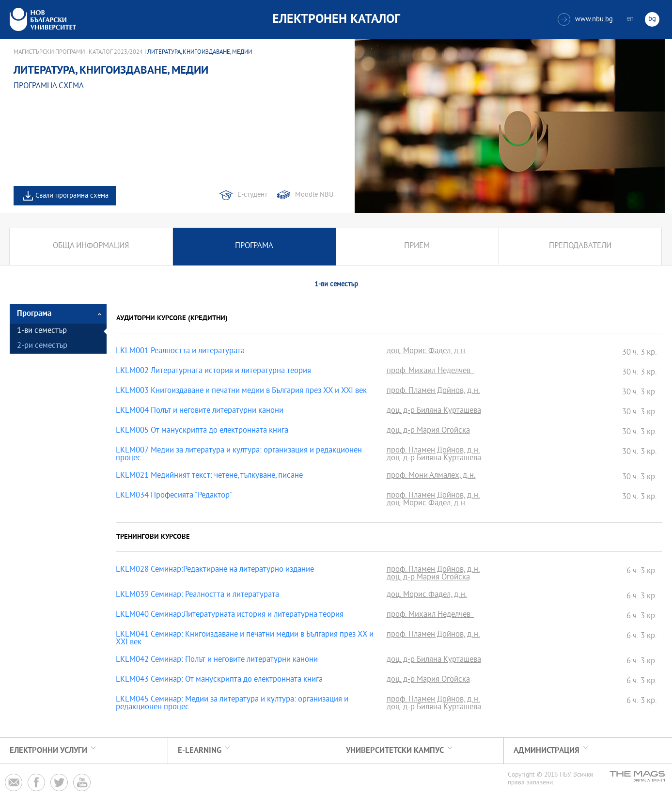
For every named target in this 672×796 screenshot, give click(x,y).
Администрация (547, 751)
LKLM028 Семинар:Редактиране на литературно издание (215, 570)
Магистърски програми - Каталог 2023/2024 (78, 52)
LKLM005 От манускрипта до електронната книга (202, 431)
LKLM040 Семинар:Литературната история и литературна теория (230, 615)
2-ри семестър (42, 346)
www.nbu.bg (585, 19)
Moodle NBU (314, 195)
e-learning (200, 751)
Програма (254, 246)
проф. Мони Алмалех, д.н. (431, 476)
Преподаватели (580, 246)
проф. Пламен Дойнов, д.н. (433, 391)
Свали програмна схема (72, 196)
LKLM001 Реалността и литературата (180, 352)
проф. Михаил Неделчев (430, 372)
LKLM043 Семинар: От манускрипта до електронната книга (219, 680)
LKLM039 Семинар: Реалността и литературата (197, 595)
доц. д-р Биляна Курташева (434, 411)
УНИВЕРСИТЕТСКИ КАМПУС (395, 751)
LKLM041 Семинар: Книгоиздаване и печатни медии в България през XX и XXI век (245, 639)
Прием (417, 246)
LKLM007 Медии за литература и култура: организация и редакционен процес (239, 455)
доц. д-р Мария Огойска (428, 431)
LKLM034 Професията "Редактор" (174, 496)
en (630, 19)
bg (652, 19)
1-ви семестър (42, 331)
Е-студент (252, 195)
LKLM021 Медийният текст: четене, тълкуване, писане (209, 476)
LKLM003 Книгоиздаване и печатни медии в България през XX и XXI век (241, 391)
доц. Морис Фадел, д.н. (427, 352)
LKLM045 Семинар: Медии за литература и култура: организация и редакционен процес (232, 704)
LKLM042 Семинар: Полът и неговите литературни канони (217, 660)
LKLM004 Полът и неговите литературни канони (200, 411)
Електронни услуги (48, 751)
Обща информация (91, 246)
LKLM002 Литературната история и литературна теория (213, 372)
